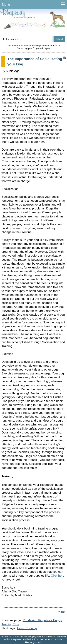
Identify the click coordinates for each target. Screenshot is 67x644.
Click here (58, 576)
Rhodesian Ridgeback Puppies (33, 22)
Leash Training (27, 628)
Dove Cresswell (30, 560)
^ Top (62, 612)
